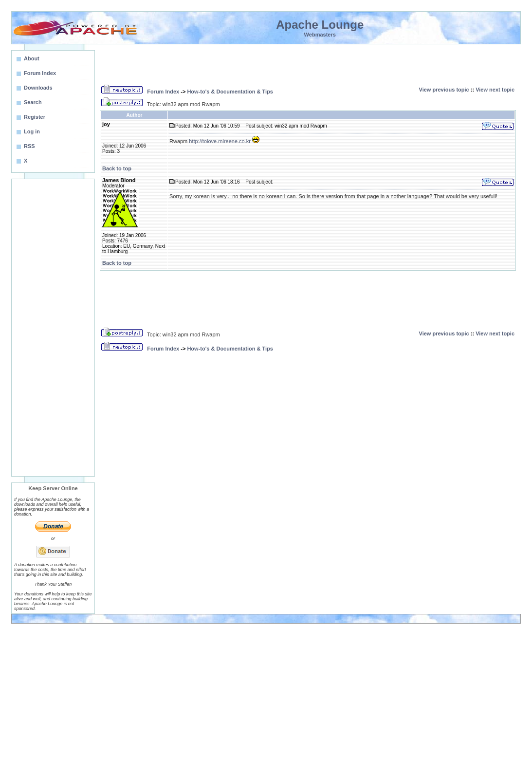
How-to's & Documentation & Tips (230, 92)
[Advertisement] (53, 328)
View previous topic (444, 90)
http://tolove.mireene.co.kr (220, 141)
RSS (29, 146)
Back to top (117, 168)
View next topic (495, 90)
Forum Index (163, 92)
